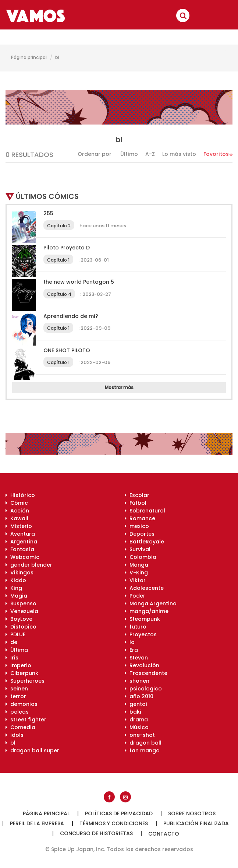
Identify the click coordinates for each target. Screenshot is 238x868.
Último (129, 154)
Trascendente (146, 673)
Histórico (20, 495)
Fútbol (136, 503)
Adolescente (144, 588)
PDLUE (15, 634)
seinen (17, 689)
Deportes (140, 534)
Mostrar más (119, 387)
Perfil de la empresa (37, 823)
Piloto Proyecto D (67, 248)
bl (57, 57)
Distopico (21, 627)
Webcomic (22, 557)
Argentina (21, 542)
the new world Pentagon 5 (79, 282)
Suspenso (21, 603)
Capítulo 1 (58, 260)
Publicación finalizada (196, 823)
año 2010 (139, 696)
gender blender (29, 565)
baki (133, 712)
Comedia (20, 727)
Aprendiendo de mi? (71, 316)
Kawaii (17, 518)
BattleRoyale (144, 542)
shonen (137, 681)
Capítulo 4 (59, 294)
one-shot (140, 735)
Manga (136, 565)
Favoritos (216, 154)
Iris (12, 658)
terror (16, 696)
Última (17, 650)
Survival (138, 549)
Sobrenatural (145, 511)
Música (137, 727)
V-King (136, 573)
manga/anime (147, 611)
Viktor (135, 580)
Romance (140, 518)
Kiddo (16, 580)
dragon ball (143, 743)
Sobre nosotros (192, 813)
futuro (136, 627)
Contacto (164, 834)
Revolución (142, 665)
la (130, 642)
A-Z (150, 154)
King (14, 588)
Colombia (141, 557)
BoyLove (19, 619)
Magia (16, 596)
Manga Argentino (151, 603)
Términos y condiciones (114, 823)
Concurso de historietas (96, 833)
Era (131, 650)
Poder (135, 596)
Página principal (29, 57)
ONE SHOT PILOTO (67, 350)
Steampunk (142, 619)
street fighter (26, 720)
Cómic (17, 503)
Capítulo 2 (59, 226)
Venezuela (22, 611)
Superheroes (25, 681)
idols (15, 735)
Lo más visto (179, 154)
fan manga (142, 750)
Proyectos (141, 634)
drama (136, 720)
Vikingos (19, 573)
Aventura (20, 534)
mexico (137, 526)
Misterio (19, 526)
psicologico (143, 689)
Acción (17, 511)
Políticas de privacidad (119, 813)
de (11, 642)
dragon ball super (32, 750)
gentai (136, 704)
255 (48, 213)
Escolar (137, 495)
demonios (22, 704)
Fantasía (20, 549)
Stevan (136, 658)
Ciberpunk (22, 673)
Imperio (18, 665)
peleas (17, 712)
